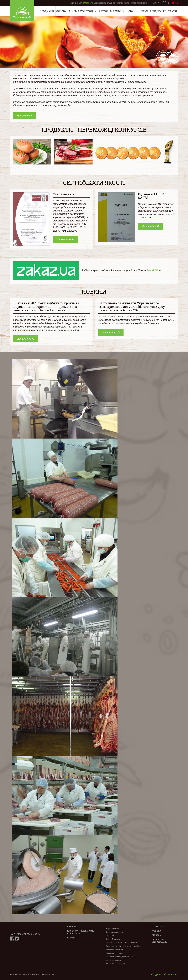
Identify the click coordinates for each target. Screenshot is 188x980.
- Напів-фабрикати (113, 960)
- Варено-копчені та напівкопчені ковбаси (123, 946)
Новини (132, 11)
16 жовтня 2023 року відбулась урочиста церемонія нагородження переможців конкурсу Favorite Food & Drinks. (46, 307)
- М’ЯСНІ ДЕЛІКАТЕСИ (115, 964)
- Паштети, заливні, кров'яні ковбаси (121, 957)
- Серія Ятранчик (112, 939)
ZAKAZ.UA (152, 270)
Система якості (65, 194)
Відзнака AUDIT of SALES (153, 196)
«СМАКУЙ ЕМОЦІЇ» (84, 11)
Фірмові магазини (111, 11)
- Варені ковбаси (112, 929)
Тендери (156, 11)
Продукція (47, 11)
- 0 (166, 3)
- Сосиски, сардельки (114, 932)
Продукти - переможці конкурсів (94, 130)
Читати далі (24, 116)
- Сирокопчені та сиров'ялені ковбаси (121, 943)
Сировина (63, 11)
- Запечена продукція (114, 953)
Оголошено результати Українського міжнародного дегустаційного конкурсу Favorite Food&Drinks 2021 (132, 307)
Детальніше (65, 239)
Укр (155, 3)
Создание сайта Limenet (164, 974)
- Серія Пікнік (111, 936)
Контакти (170, 11)
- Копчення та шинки (114, 950)
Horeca (144, 11)
